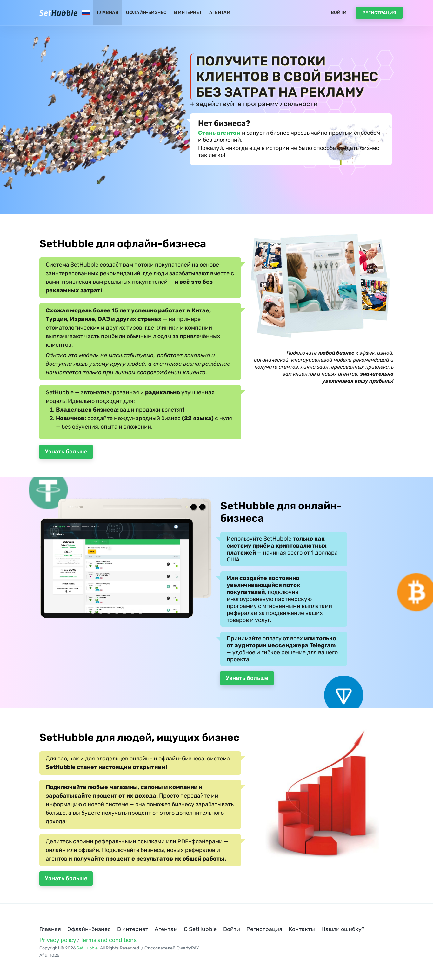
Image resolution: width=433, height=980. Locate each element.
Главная (108, 13)
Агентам (220, 13)
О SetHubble (200, 929)
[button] (93, 612)
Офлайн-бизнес (146, 13)
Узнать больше (66, 452)
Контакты (302, 929)
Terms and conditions (108, 940)
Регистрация (379, 13)
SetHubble (87, 948)
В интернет (188, 13)
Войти (339, 13)
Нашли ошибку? (343, 929)
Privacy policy (58, 940)
